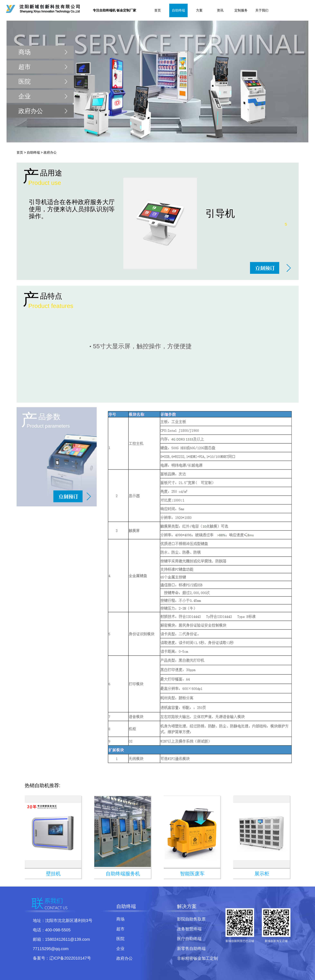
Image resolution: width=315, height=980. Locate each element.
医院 (25, 81)
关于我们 (262, 10)
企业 (25, 96)
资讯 (220, 10)
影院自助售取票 (191, 919)
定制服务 (241, 10)
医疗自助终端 (189, 939)
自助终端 (178, 10)
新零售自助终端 (191, 949)
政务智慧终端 (189, 929)
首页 (158, 10)
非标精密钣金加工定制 (197, 958)
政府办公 (31, 111)
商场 (25, 52)
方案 (199, 10)
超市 (25, 67)
